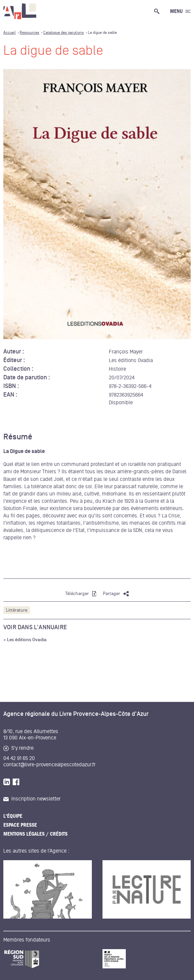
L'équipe (13, 816)
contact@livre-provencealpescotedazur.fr (49, 765)
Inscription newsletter (32, 799)
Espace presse (20, 825)
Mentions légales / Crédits (35, 834)
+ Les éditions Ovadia (25, 640)
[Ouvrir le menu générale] (180, 11)
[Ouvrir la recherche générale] (158, 11)
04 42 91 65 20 (19, 758)
